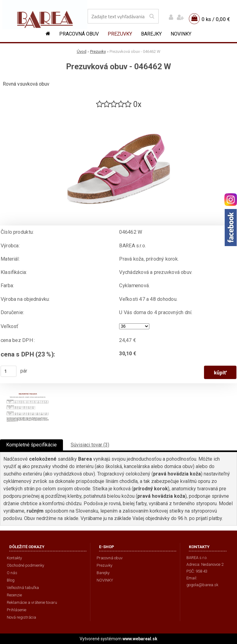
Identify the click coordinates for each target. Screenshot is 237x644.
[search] (152, 16)
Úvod (82, 51)
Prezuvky (120, 34)
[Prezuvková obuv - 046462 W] (118, 112)
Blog (11, 580)
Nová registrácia (21, 617)
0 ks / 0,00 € (216, 19)
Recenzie (14, 595)
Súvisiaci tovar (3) (90, 445)
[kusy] (9, 371)
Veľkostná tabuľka (23, 588)
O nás (12, 573)
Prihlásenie (17, 610)
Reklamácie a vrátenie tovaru (32, 602)
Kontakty (14, 558)
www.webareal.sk (140, 639)
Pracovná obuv (79, 34)
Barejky (151, 34)
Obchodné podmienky (25, 565)
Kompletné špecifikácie (31, 445)
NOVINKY (181, 34)
